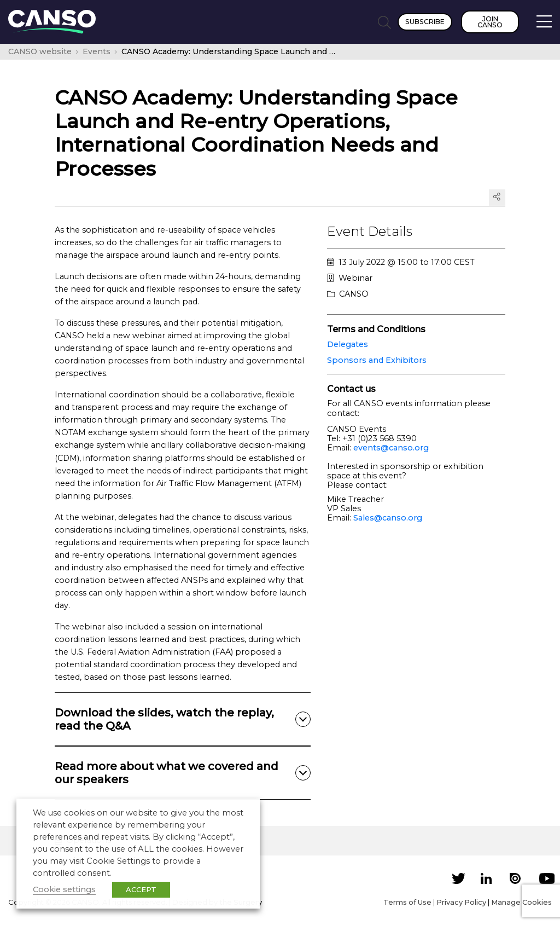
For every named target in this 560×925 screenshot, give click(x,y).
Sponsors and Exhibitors (377, 360)
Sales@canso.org (388, 518)
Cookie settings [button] (64, 889)
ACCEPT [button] (141, 889)
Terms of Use (407, 902)
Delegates (348, 344)
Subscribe (425, 22)
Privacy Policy (461, 902)
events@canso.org (391, 448)
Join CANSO (490, 22)
